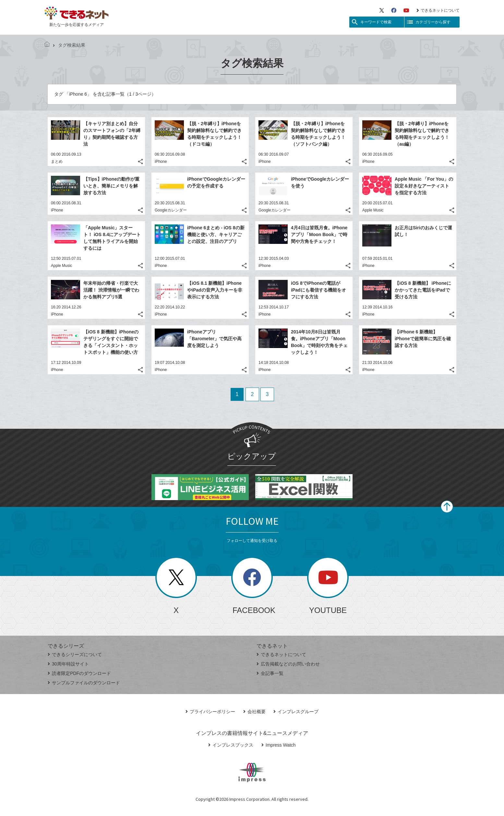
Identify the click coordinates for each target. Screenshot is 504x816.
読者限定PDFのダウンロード (79, 673)
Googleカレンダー (171, 210)
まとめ (57, 162)
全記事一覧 (270, 673)
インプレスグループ (296, 712)
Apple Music (373, 210)
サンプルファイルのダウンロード (84, 683)
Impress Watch (279, 745)
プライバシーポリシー (210, 712)
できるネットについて (438, 10)
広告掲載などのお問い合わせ (288, 664)
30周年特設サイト (68, 664)
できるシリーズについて (75, 654)
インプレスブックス (231, 745)
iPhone (161, 162)
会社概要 (254, 712)
